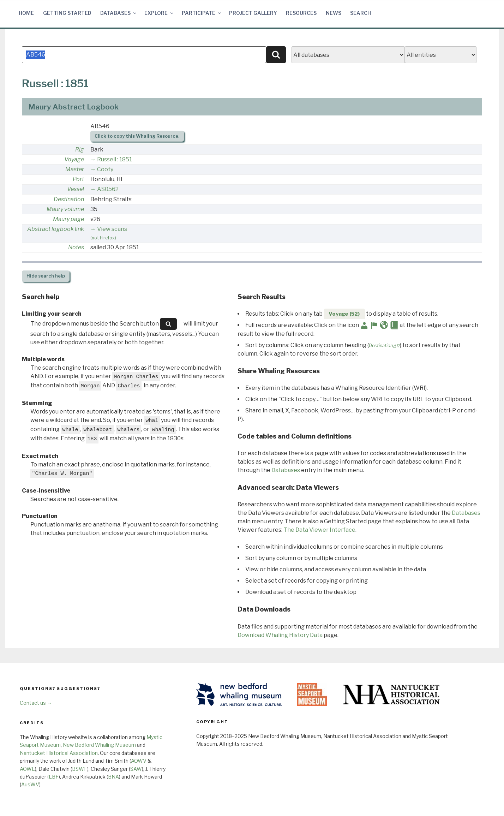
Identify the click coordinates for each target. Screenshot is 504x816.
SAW (136, 769)
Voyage (74, 159)
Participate (202, 13)
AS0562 (108, 189)
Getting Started (67, 13)
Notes (76, 247)
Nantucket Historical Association (59, 753)
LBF (54, 777)
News (334, 13)
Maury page (68, 219)
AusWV (30, 784)
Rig (80, 150)
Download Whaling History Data (280, 635)
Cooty (105, 169)
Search (361, 13)
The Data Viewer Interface (319, 530)
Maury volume (65, 209)
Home (26, 13)
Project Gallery (253, 13)
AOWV (139, 761)
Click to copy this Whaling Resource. (137, 136)
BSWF (80, 769)
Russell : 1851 (115, 159)
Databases (119, 13)
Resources (301, 13)
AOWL (27, 769)
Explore (159, 13)
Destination (69, 199)
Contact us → (36, 703)
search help (46, 276)
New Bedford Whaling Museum (99, 745)
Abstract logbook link (56, 229)
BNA (113, 777)
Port (78, 179)
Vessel (76, 189)
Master (75, 169)
